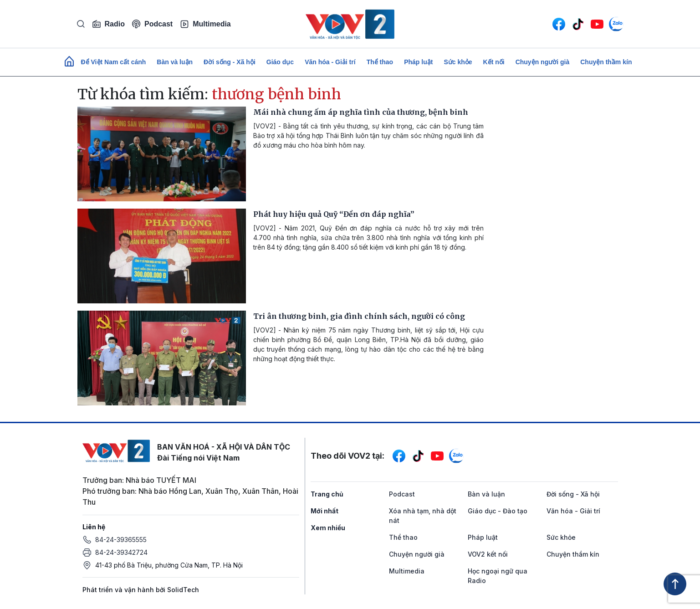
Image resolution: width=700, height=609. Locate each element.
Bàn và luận (175, 62)
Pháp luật (418, 62)
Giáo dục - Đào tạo (498, 511)
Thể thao (380, 62)
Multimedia (205, 24)
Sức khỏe (458, 62)
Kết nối (494, 62)
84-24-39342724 (121, 552)
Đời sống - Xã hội (230, 62)
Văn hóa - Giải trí (330, 62)
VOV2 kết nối (488, 554)
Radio (108, 24)
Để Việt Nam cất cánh (114, 62)
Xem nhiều (328, 528)
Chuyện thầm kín (606, 62)
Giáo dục (280, 62)
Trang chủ (327, 494)
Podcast (152, 24)
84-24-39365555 (121, 540)
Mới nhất (324, 511)
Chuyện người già (543, 62)
